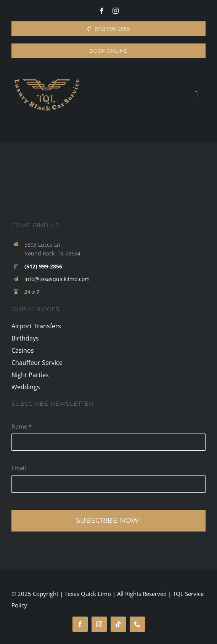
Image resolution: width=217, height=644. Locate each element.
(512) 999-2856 (43, 266)
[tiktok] (118, 624)
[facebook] (102, 11)
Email (19, 468)
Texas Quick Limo (88, 594)
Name (22, 426)
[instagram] (116, 11)
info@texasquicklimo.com (57, 279)
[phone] (137, 624)
